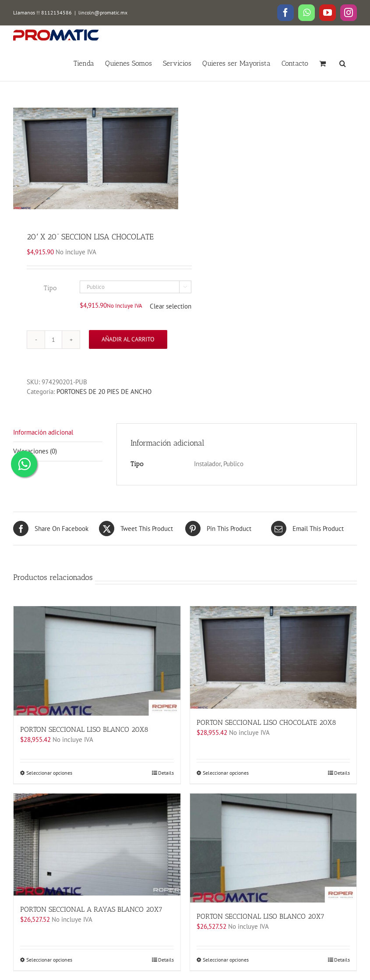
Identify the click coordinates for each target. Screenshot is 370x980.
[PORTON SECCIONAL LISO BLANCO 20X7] (273, 848)
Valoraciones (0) (35, 451)
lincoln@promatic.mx (103, 12)
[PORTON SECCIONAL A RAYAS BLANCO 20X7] (97, 845)
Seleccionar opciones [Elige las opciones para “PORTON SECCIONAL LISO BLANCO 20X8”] (49, 773)
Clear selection (171, 306)
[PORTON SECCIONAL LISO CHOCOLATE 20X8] (273, 657)
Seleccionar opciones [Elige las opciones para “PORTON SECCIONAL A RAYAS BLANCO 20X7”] (49, 960)
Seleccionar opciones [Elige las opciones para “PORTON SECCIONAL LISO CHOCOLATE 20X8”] (226, 773)
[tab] (58, 433)
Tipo (50, 288)
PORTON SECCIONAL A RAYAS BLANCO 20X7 (91, 909)
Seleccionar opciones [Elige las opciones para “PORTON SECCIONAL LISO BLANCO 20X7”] (226, 960)
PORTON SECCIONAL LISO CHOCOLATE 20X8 (266, 722)
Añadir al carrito (128, 339)
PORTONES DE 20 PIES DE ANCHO (104, 392)
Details (166, 773)
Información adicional (43, 432)
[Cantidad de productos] (53, 340)
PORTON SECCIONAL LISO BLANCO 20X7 (261, 916)
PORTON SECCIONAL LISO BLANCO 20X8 (84, 729)
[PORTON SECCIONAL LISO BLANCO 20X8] (97, 661)
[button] (343, 63)
